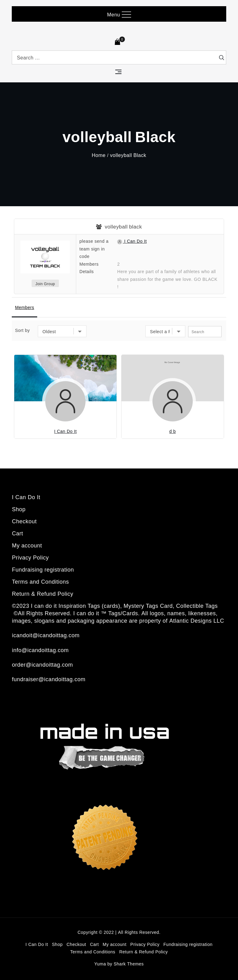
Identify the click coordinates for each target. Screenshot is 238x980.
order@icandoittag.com (42, 664)
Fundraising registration (43, 569)
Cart (17, 533)
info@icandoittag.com (40, 650)
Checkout (24, 521)
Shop (19, 509)
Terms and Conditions (40, 581)
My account (27, 545)
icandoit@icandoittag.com (46, 635)
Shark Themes (129, 964)
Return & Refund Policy (42, 594)
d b (172, 431)
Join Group (45, 284)
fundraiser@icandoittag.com (48, 679)
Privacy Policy (30, 557)
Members (24, 307)
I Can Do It (132, 241)
